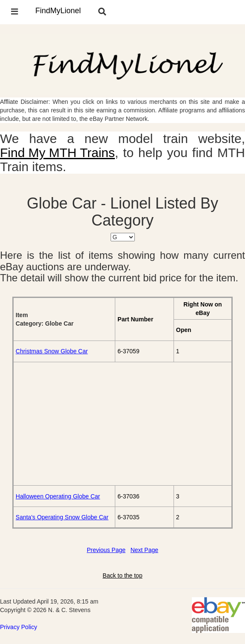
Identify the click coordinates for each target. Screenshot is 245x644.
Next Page (144, 550)
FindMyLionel (58, 11)
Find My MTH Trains (57, 153)
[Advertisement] (122, 424)
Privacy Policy (19, 627)
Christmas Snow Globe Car (52, 351)
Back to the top (122, 575)
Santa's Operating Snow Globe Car (62, 517)
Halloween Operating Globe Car (58, 496)
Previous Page (106, 550)
